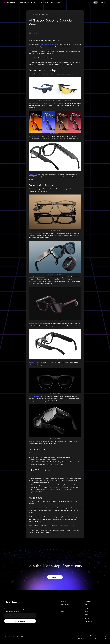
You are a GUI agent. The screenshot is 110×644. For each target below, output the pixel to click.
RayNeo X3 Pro (34, 362)
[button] (34, 33)
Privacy (104, 636)
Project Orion (55, 487)
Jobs (86, 611)
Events (59, 3)
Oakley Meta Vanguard (55, 103)
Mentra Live (33, 175)
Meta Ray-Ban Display (36, 277)
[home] (10, 3)
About (87, 618)
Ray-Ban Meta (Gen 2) (36, 103)
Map (40, 3)
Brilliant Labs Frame (35, 324)
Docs (46, 3)
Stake (87, 615)
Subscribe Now (20, 621)
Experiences (24, 3)
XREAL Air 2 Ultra (35, 396)
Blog (52, 3)
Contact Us (89, 621)
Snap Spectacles (35, 441)
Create (34, 3)
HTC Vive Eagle (34, 136)
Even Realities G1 (48, 44)
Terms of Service (95, 636)
